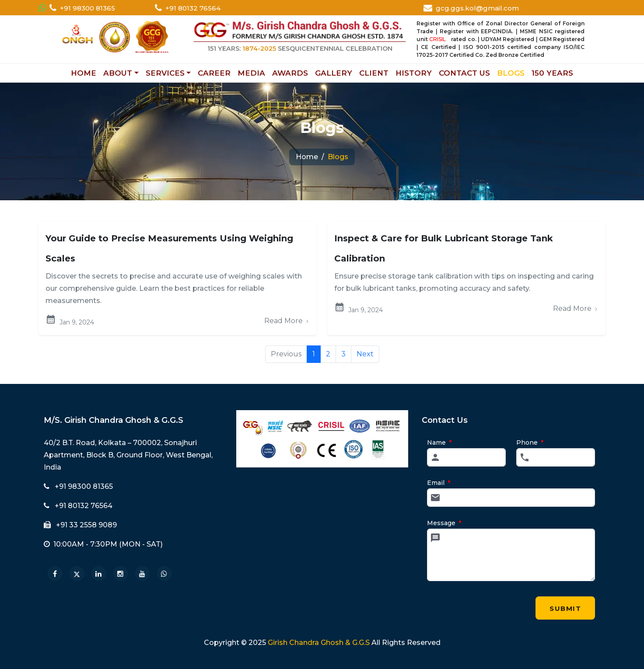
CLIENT (374, 73)
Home (307, 157)
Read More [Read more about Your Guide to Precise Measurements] (287, 321)
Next (365, 354)
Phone (530, 443)
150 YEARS (552, 73)
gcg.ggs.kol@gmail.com (477, 8)
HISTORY (414, 73)
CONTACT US (464, 73)
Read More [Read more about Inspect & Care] (576, 308)
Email (439, 483)
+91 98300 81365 (87, 8)
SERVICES (165, 73)
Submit (566, 612)
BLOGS (511, 73)
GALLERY (334, 73)
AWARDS (290, 73)
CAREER (214, 73)
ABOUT (118, 73)
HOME (84, 73)
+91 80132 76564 (193, 8)
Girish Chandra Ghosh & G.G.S (319, 643)
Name (439, 443)
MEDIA (251, 73)
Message (444, 523)
